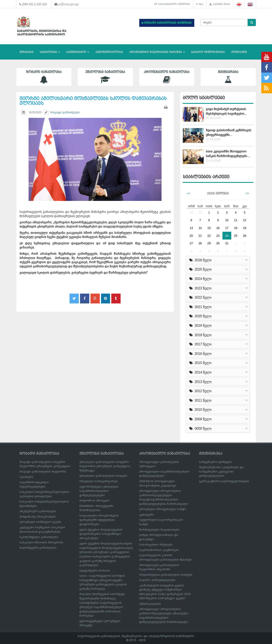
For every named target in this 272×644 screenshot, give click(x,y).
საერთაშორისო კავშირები (159, 550)
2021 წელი (200, 307)
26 (245, 236)
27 (191, 243)
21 (200, 236)
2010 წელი (200, 410)
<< (189, 193)
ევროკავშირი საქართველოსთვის (224, 481)
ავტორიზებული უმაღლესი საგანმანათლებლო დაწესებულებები (99, 491)
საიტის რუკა (220, 4)
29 (191, 212)
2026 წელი (200, 260)
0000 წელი (200, 429)
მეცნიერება (228, 77)
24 (227, 236)
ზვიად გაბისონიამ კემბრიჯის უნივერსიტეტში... (229, 132)
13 (191, 228)
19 (245, 228)
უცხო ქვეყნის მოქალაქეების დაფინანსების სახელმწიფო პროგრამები (101, 534)
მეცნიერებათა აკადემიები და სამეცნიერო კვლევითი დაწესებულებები (221, 471)
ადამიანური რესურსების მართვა (157, 52)
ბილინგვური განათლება (38, 548)
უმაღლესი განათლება (105, 77)
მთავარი (27, 52)
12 (245, 220)
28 (200, 243)
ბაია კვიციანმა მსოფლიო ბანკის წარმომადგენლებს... (228, 154)
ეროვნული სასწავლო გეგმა (40, 522)
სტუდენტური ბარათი (95, 570)
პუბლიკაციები (150, 604)
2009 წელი (200, 419)
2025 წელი (200, 269)
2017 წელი (200, 344)
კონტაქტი (239, 52)
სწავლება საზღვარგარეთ (99, 481)
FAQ (200, 4)
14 (200, 228)
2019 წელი (200, 326)
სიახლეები (50, 52)
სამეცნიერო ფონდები (216, 462)
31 (227, 243)
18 (236, 228)
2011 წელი (200, 400)
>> (247, 193)
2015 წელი (200, 363)
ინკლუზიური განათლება (38, 511)
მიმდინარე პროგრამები (38, 517)
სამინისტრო (78, 52)
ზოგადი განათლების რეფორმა (43, 472)
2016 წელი (200, 354)
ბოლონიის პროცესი (94, 500)
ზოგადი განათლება (44, 77)
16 (218, 228)
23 (218, 236)
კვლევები (147, 515)
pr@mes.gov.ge (68, 4)
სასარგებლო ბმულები (172, 4)
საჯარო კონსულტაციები (157, 580)
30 (200, 212)
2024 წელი (200, 279)
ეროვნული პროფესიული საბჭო (163, 509)
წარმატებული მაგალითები (159, 530)
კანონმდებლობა (109, 52)
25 (236, 236)
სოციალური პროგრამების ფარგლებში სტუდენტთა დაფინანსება (99, 520)
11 (236, 220)
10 (227, 220)
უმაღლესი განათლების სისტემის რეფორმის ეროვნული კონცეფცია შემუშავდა (105, 466)
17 (227, 228)
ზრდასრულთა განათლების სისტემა (166, 575)
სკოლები (26, 477)
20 (191, 236)
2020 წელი (200, 316)
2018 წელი (200, 335)
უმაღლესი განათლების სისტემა (103, 476)
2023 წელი (200, 288)
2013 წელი (200, 382)
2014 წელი (200, 372)
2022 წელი (200, 297)
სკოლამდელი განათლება (39, 537)
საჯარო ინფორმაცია (208, 52)
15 (209, 228)
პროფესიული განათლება (167, 77)
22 (209, 236)
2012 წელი (200, 391)
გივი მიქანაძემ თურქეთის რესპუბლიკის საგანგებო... (226, 111)
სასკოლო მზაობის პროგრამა (41, 542)
